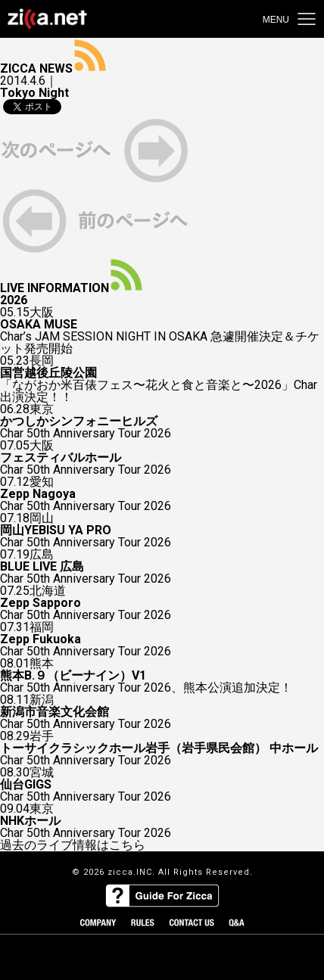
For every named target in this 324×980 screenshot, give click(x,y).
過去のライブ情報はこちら (73, 845)
